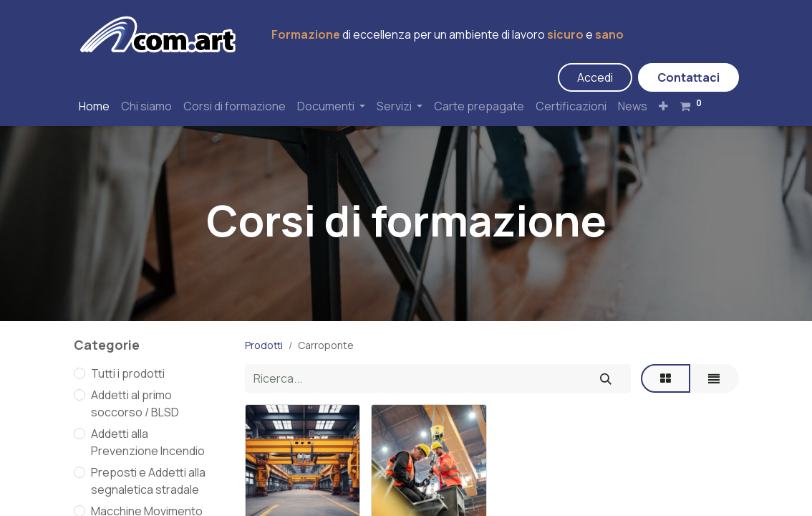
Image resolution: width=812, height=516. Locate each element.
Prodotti (264, 345)
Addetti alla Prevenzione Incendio (148, 442)
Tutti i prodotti (128, 373)
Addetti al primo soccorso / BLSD (135, 403)
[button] (663, 106)
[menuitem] (94, 106)
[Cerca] (606, 378)
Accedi (595, 77)
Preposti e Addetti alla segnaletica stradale (148, 481)
